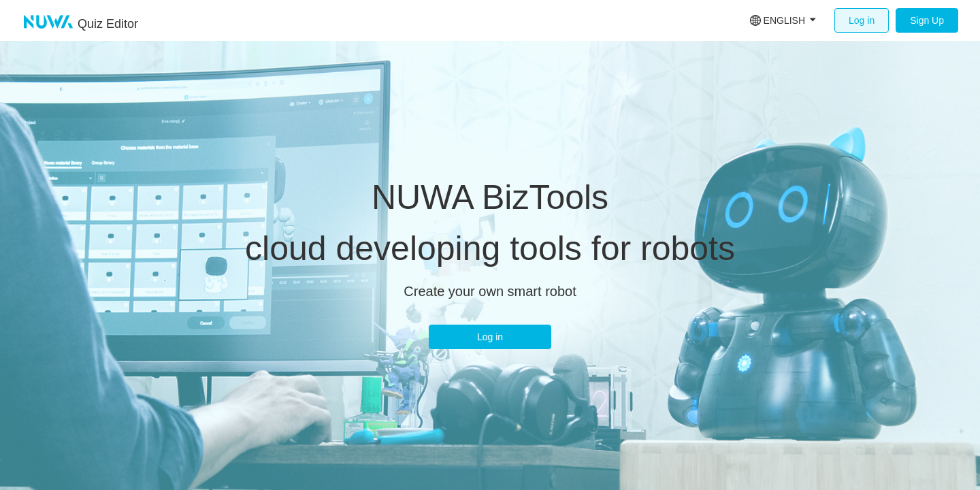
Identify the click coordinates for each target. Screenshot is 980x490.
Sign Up (927, 20)
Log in (862, 20)
